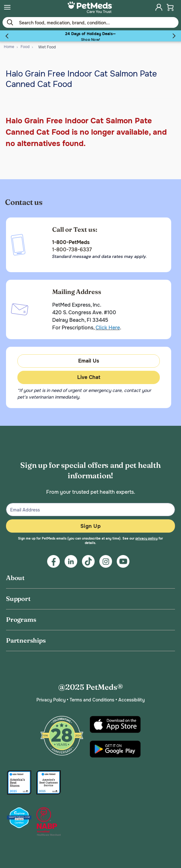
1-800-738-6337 (72, 250)
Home (9, 47)
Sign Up (91, 526)
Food (25, 47)
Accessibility (131, 700)
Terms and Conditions (92, 700)
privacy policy (147, 538)
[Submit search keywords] (10, 22)
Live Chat (89, 377)
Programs (21, 619)
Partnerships (26, 640)
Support (18, 599)
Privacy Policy (51, 700)
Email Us (89, 361)
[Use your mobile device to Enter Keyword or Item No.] (91, 22)
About (15, 578)
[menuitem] (7, 7)
